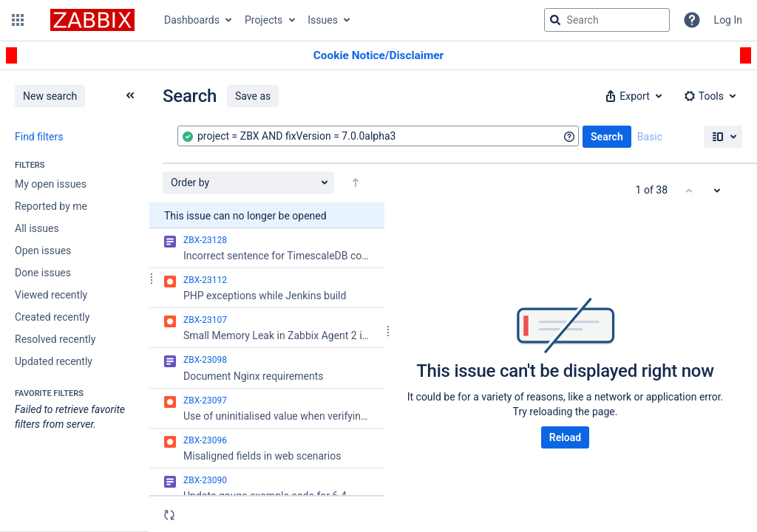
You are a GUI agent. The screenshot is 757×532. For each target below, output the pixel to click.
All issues (37, 228)
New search (50, 96)
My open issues (51, 184)
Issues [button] (323, 20)
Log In (728, 20)
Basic (650, 137)
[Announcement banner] (378, 56)
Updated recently (54, 361)
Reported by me (51, 206)
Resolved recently (55, 339)
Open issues (43, 250)
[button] (18, 20)
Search (607, 137)
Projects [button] (264, 20)
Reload (565, 437)
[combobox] (378, 136)
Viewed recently (51, 295)
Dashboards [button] (192, 20)
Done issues (43, 273)
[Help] (692, 20)
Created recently (52, 317)
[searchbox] (607, 20)
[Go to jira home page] (92, 20)
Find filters (39, 137)
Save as (253, 96)
